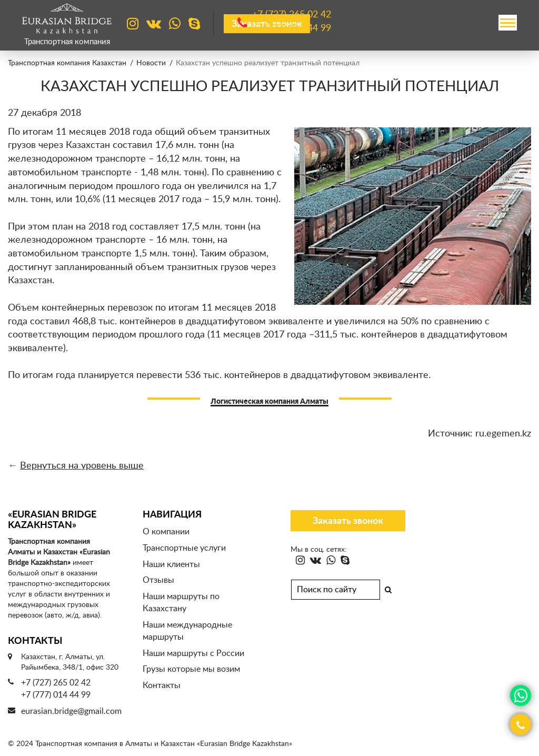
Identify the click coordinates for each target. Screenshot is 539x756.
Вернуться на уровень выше (82, 466)
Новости (151, 63)
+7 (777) (292, 28)
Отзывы (158, 580)
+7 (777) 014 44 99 (56, 695)
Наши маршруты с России (193, 653)
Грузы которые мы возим (191, 669)
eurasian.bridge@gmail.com (71, 711)
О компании (166, 532)
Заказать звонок (348, 521)
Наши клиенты (171, 564)
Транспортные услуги (184, 548)
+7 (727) (292, 15)
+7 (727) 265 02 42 (56, 683)
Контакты (162, 685)
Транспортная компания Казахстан (67, 63)
